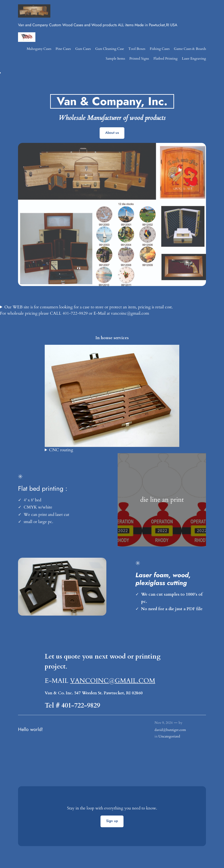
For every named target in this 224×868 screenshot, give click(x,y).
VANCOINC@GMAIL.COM (113, 681)
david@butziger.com (170, 730)
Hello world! (30, 729)
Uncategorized (169, 736)
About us (112, 133)
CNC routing (61, 450)
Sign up (112, 821)
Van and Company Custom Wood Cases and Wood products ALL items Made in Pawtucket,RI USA (98, 25)
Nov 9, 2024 (164, 723)
